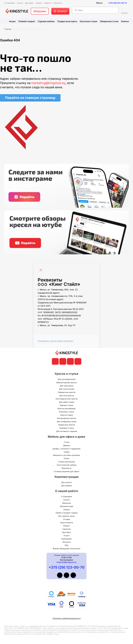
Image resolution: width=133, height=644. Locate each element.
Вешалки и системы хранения (66, 455)
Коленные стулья (66, 412)
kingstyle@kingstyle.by (67, 562)
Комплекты (66, 468)
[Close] (41, 269)
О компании (66, 496)
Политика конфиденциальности (67, 618)
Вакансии (67, 503)
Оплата (66, 500)
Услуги (66, 535)
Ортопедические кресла (67, 399)
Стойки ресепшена (66, 462)
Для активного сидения (67, 431)
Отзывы (67, 519)
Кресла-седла (67, 415)
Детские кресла (67, 395)
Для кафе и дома (67, 402)
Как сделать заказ (67, 516)
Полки (66, 458)
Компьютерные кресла (66, 382)
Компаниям (66, 539)
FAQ (66, 545)
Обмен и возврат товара (67, 513)
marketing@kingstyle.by (48, 83)
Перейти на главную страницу (30, 98)
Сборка (67, 509)
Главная (8, 29)
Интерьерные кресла (67, 418)
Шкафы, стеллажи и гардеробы (66, 449)
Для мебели (66, 486)
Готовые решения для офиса (66, 471)
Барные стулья (66, 405)
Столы (67, 442)
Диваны (67, 445)
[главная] (17, 11)
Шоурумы (40, 11)
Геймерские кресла (66, 392)
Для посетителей (67, 389)
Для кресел (66, 482)
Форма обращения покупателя (66, 548)
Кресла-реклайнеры (66, 408)
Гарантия (67, 529)
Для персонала (66, 386)
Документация (67, 506)
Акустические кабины (67, 465)
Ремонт (67, 526)
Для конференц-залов (67, 421)
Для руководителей (66, 379)
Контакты (66, 542)
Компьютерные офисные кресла (31, 29)
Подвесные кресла (66, 425)
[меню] (60, 11)
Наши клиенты (67, 522)
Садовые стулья (67, 428)
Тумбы (67, 452)
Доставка (66, 532)
